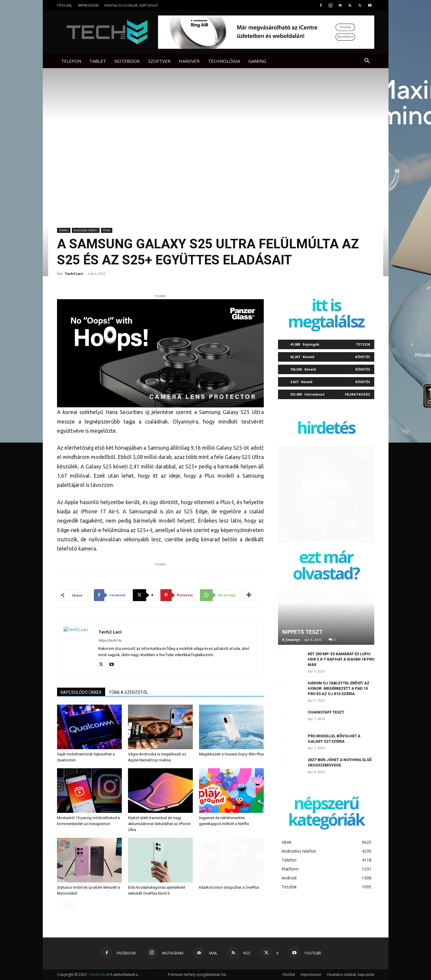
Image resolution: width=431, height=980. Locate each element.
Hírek (107, 230)
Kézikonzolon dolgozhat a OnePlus (229, 887)
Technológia (224, 61)
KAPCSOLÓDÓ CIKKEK (81, 692)
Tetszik (363, 344)
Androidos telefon (86, 230)
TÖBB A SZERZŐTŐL (128, 692)
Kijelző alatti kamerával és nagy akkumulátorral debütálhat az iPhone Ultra (159, 824)
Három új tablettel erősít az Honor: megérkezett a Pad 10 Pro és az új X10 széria (339, 688)
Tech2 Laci (74, 273)
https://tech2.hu (110, 640)
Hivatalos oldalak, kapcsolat (131, 5)
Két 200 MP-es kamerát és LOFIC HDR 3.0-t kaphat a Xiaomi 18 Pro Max (341, 659)
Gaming (257, 61)
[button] (367, 61)
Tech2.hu (97, 974)
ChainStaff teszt (326, 712)
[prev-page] (61, 905)
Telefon (71, 61)
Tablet (98, 61)
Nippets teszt (302, 632)
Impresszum (88, 5)
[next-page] (70, 905)
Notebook (127, 61)
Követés (363, 357)
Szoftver (159, 61)
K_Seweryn (291, 640)
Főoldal (65, 5)
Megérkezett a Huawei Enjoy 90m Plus (231, 754)
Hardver (189, 61)
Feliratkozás (357, 394)
